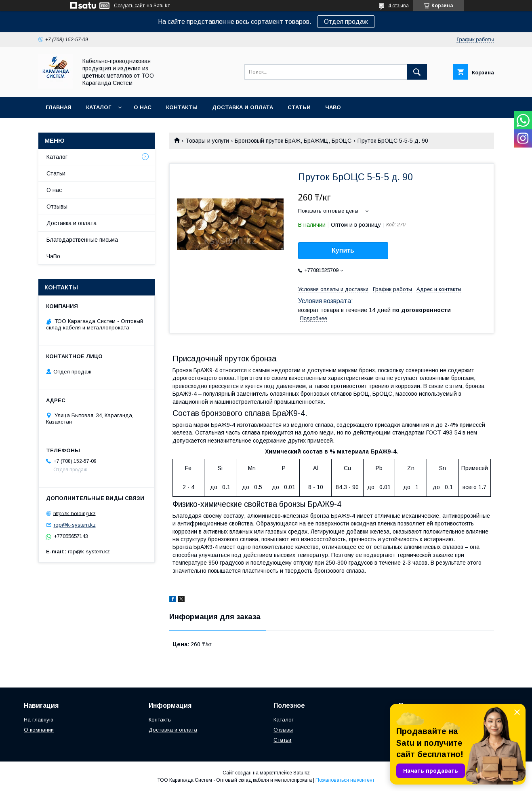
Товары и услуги (207, 141)
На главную (39, 720)
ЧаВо (333, 107)
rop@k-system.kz (75, 525)
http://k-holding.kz (75, 513)
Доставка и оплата (243, 107)
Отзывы (57, 207)
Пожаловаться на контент (345, 780)
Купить (343, 250)
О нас (143, 107)
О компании (39, 730)
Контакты (182, 107)
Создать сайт (129, 6)
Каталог (99, 107)
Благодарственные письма (82, 240)
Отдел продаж (346, 22)
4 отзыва (398, 6)
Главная (59, 107)
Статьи (299, 107)
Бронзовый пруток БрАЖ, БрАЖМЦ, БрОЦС (293, 141)
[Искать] (417, 72)
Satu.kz (302, 773)
